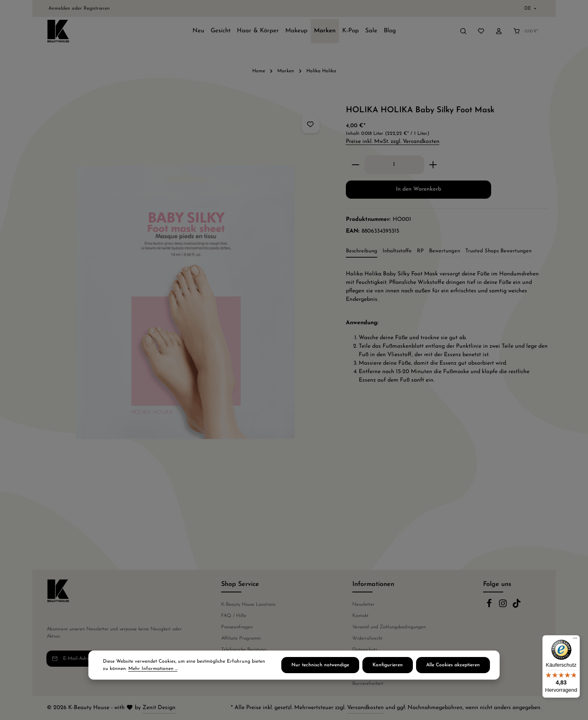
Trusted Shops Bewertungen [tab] (498, 251)
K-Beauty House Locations (248, 605)
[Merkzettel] (481, 31)
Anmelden (59, 8)
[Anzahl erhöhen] (433, 165)
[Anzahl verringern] (355, 165)
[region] (185, 301)
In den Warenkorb (419, 189)
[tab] (362, 252)
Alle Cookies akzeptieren (453, 666)
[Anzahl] (394, 165)
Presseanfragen (237, 627)
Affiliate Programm (241, 638)
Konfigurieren (388, 666)
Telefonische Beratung (244, 650)
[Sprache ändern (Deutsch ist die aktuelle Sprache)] (529, 8)
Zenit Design (159, 708)
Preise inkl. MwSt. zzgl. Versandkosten (393, 142)
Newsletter (363, 605)
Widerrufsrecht (367, 638)
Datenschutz (365, 650)
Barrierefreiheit (368, 684)
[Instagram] (504, 607)
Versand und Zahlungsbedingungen (389, 627)
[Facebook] (490, 607)
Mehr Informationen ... (153, 670)
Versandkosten (365, 708)
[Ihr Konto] (499, 31)
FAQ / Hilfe (234, 616)
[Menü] (575, 640)
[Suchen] (463, 31)
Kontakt (360, 616)
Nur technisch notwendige (320, 666)
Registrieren (97, 8)
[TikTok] (517, 607)
